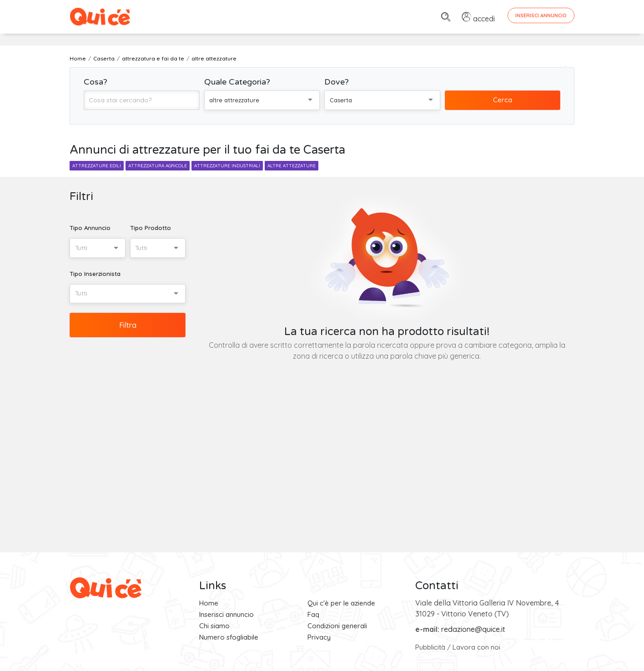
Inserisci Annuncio (541, 15)
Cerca (503, 100)
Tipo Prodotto (151, 228)
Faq (313, 614)
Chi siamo (214, 626)
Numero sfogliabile (229, 637)
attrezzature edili (97, 166)
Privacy (319, 637)
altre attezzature (292, 166)
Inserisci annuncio (226, 614)
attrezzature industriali (227, 166)
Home (209, 603)
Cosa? (96, 82)
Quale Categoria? (237, 82)
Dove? (337, 82)
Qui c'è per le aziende (341, 603)
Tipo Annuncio (90, 228)
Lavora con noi (476, 647)
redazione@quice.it (473, 629)
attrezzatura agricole (158, 166)
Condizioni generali (337, 626)
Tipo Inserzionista (95, 274)
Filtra (128, 325)
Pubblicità (430, 647)
